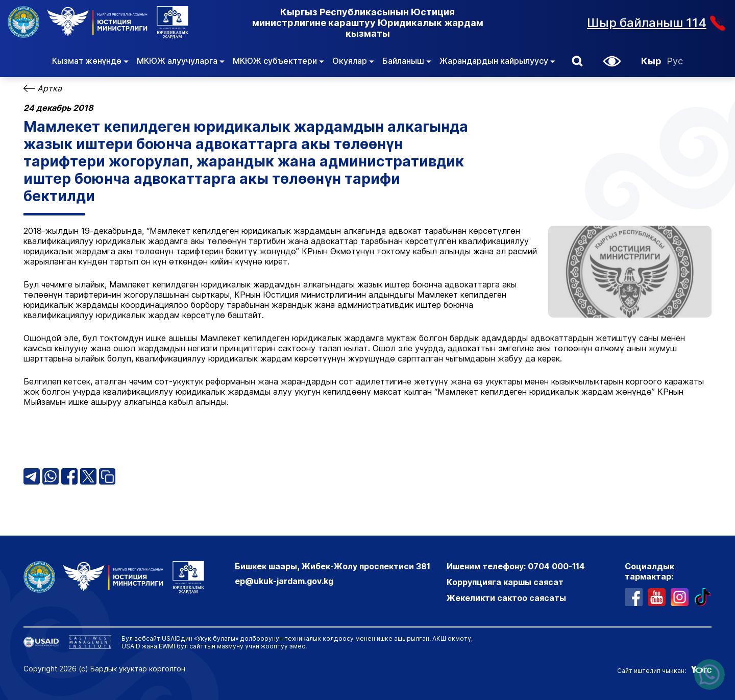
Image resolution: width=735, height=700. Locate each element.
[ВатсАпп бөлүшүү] (51, 476)
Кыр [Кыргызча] (651, 61)
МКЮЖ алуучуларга (181, 61)
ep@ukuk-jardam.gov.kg (284, 581)
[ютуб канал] (657, 597)
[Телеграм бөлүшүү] (32, 476)
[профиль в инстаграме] (680, 597)
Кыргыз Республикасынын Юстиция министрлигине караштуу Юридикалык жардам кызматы (368, 23)
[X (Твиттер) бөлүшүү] (88, 476)
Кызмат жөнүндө (90, 61)
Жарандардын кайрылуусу (497, 61)
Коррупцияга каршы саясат (505, 582)
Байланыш (407, 61)
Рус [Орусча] (675, 61)
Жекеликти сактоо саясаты (506, 598)
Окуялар (353, 61)
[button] (577, 61)
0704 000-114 (556, 566)
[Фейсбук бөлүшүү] (69, 476)
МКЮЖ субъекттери (278, 61)
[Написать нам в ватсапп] (709, 674)
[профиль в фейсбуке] (634, 597)
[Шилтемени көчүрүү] (107, 476)
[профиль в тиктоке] (703, 597)
